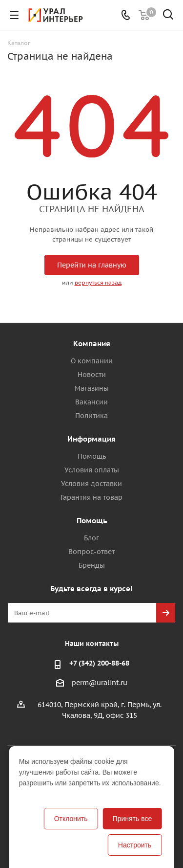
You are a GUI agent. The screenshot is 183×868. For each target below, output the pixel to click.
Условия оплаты (92, 470)
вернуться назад (98, 282)
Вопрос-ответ (91, 552)
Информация (91, 439)
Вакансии (91, 402)
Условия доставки (91, 484)
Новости (92, 375)
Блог (91, 538)
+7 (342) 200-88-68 (99, 663)
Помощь (92, 456)
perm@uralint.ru (100, 683)
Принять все (132, 819)
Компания (92, 344)
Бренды (92, 565)
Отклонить (71, 819)
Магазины (92, 388)
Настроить (135, 845)
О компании (92, 361)
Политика (91, 416)
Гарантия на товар (91, 497)
